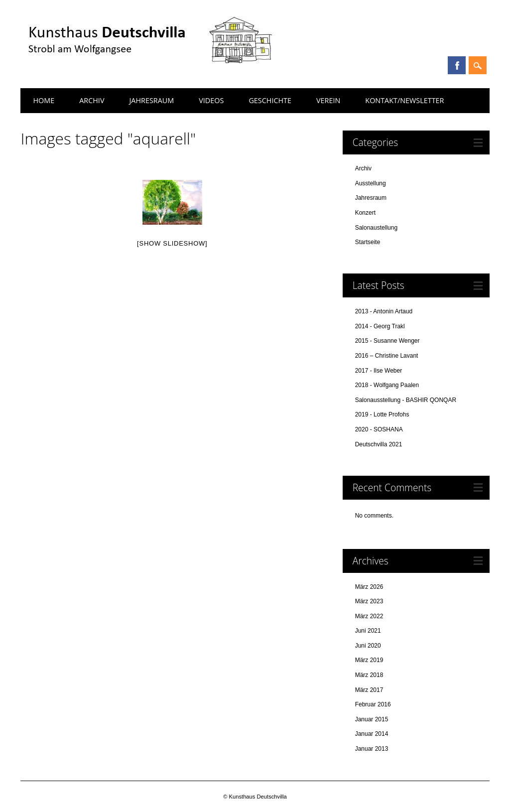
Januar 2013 (372, 749)
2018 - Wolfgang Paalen (387, 385)
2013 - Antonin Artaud (384, 311)
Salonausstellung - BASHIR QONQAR (406, 400)
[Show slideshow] (172, 243)
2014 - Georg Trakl (380, 326)
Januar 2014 (372, 734)
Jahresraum (151, 100)
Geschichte (270, 100)
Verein (328, 100)
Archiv (92, 100)
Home (44, 100)
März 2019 (369, 660)
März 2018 (369, 675)
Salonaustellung (376, 228)
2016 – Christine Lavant (387, 356)
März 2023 (369, 601)
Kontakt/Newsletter (404, 100)
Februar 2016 (373, 704)
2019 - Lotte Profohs (382, 414)
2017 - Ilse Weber (379, 371)
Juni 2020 (368, 646)
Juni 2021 (368, 631)
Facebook (457, 65)
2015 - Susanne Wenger (387, 341)
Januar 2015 (372, 719)
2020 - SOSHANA (379, 429)
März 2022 (369, 616)
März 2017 (369, 690)
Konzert (365, 213)
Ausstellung (371, 183)
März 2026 (369, 587)
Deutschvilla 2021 (379, 444)
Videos (211, 100)
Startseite (368, 242)
